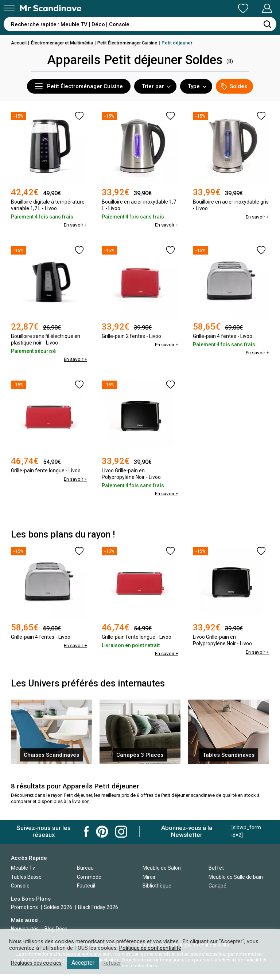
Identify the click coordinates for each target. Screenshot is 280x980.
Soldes (234, 86)
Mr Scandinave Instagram (121, 832)
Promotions (24, 907)
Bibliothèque (157, 886)
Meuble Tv (23, 868)
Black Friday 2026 (98, 907)
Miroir (149, 877)
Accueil (19, 43)
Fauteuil (86, 886)
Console (20, 886)
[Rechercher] (267, 24)
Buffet (216, 868)
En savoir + (75, 225)
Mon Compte (253, 8)
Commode (89, 877)
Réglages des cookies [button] (37, 963)
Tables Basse (26, 877)
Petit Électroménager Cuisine (134, 43)
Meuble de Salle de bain (236, 877)
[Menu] (9, 8)
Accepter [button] (85, 963)
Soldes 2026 (59, 907)
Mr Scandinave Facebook (86, 832)
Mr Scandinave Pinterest (102, 832)
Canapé (217, 886)
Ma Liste (205, 8)
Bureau (85, 868)
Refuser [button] (114, 963)
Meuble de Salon (162, 868)
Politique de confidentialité (151, 948)
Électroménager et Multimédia (65, 43)
